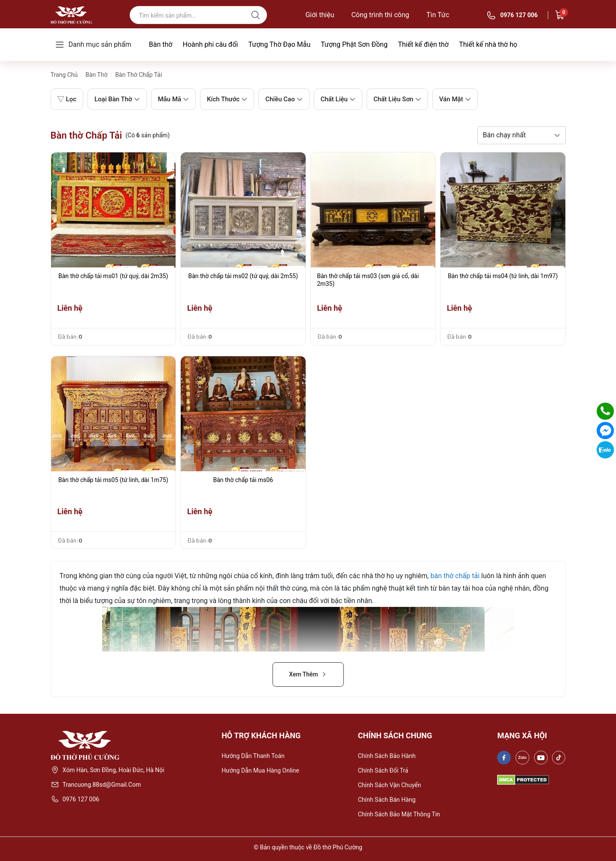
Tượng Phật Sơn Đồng (354, 44)
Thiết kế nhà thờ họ (488, 44)
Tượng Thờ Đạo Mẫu (279, 44)
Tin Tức (438, 15)
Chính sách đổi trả (383, 770)
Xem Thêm (308, 674)
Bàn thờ (161, 44)
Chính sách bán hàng (387, 800)
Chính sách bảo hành (387, 756)
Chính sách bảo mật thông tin (399, 814)
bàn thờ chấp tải (455, 576)
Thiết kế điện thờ (423, 44)
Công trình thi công (380, 15)
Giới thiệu (320, 15)
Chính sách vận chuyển (390, 785)
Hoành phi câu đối (210, 44)
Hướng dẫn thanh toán (253, 756)
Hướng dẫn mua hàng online (260, 770)
